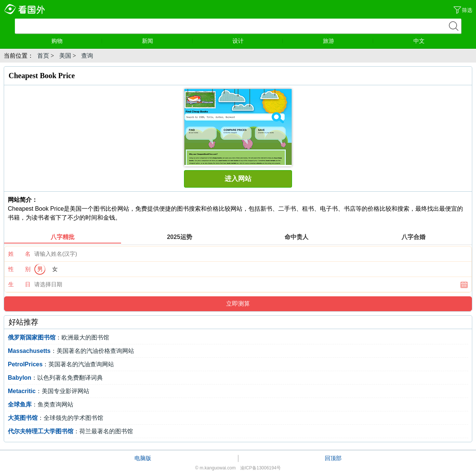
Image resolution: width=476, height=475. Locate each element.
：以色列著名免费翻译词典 (55, 378)
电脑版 (143, 458)
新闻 (167, 41)
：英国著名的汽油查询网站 (61, 364)
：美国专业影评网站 (49, 391)
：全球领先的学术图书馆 (55, 418)
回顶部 (333, 458)
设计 (258, 41)
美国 (65, 56)
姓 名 (19, 254)
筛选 (467, 10)
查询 (87, 56)
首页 (43, 56)
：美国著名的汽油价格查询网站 (71, 351)
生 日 (19, 284)
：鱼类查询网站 (41, 404)
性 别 (19, 269)
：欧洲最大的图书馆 (58, 337)
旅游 (348, 41)
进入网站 (238, 179)
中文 (419, 41)
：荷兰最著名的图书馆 (70, 431)
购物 (77, 41)
